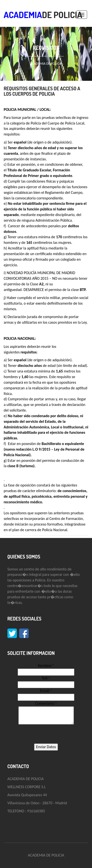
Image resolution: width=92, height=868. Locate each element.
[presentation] (46, 734)
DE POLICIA (43, 15)
